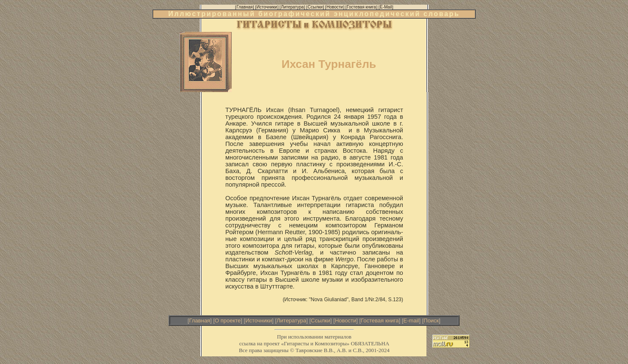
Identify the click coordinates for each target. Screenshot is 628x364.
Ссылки (321, 321)
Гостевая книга (380, 321)
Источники (259, 321)
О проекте (228, 321)
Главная (200, 321)
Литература (292, 321)
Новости (345, 321)
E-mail (411, 321)
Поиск (431, 321)
